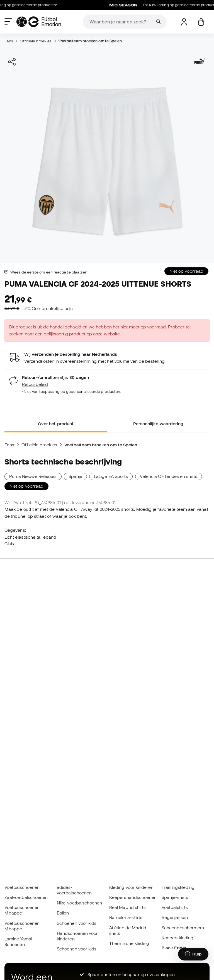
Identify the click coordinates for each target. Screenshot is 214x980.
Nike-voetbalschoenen (80, 903)
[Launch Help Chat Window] (193, 954)
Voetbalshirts (175, 907)
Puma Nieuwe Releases (33, 476)
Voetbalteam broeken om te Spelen (90, 41)
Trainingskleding (178, 887)
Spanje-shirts (175, 897)
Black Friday (174, 948)
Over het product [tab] (56, 424)
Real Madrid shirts (127, 907)
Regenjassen (175, 917)
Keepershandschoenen (133, 897)
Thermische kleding (129, 943)
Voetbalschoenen (22, 887)
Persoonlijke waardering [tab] (158, 424)
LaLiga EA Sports (111, 476)
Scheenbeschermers (183, 928)
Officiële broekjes (36, 41)
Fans (9, 41)
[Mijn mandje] (201, 22)
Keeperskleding (177, 938)
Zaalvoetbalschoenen (26, 897)
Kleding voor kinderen (131, 887)
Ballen (63, 913)
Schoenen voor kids (77, 923)
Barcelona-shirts (126, 917)
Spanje (75, 476)
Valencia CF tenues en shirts (169, 476)
